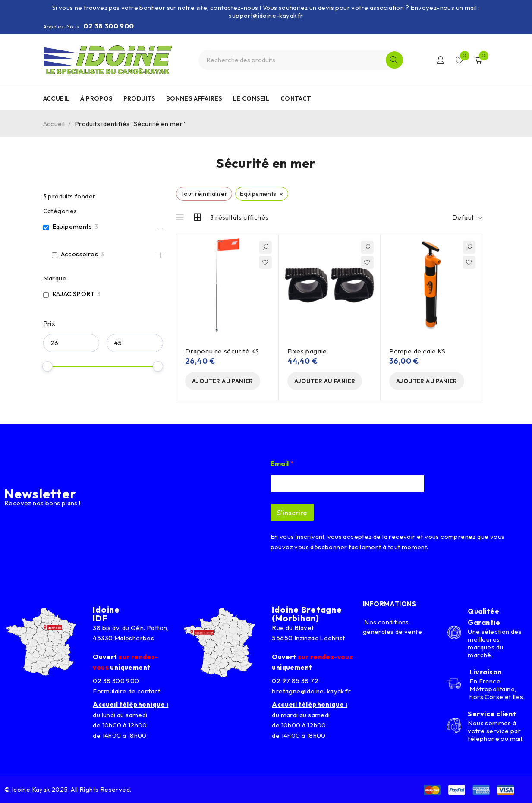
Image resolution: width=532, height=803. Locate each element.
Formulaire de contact (126, 691)
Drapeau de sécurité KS (222, 351)
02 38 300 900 (109, 26)
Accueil (54, 124)
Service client (492, 714)
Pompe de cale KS (417, 351)
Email (282, 464)
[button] (223, 381)
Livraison (485, 672)
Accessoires (79, 254)
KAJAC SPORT (73, 294)
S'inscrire (292, 512)
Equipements (72, 226)
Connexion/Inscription (441, 60)
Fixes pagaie (307, 351)
